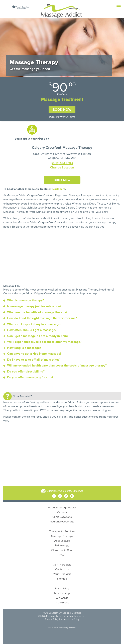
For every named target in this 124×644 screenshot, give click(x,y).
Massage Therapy (62, 534)
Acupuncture (62, 539)
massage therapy (14, 199)
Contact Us (62, 567)
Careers (62, 510)
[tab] (62, 299)
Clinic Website (53, 626)
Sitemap (62, 577)
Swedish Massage (32, 207)
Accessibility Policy (70, 618)
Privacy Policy (52, 618)
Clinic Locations (62, 515)
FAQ (62, 553)
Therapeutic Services (62, 530)
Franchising (62, 587)
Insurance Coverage (62, 520)
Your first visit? (23, 394)
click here (59, 188)
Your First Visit (62, 572)
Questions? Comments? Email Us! (65, 489)
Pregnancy (10, 207)
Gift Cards (62, 596)
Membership (62, 591)
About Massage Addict (62, 506)
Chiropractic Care (62, 548)
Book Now (62, 109)
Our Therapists (62, 563)
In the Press (62, 601)
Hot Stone (112, 203)
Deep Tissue (97, 203)
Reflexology (62, 544)
